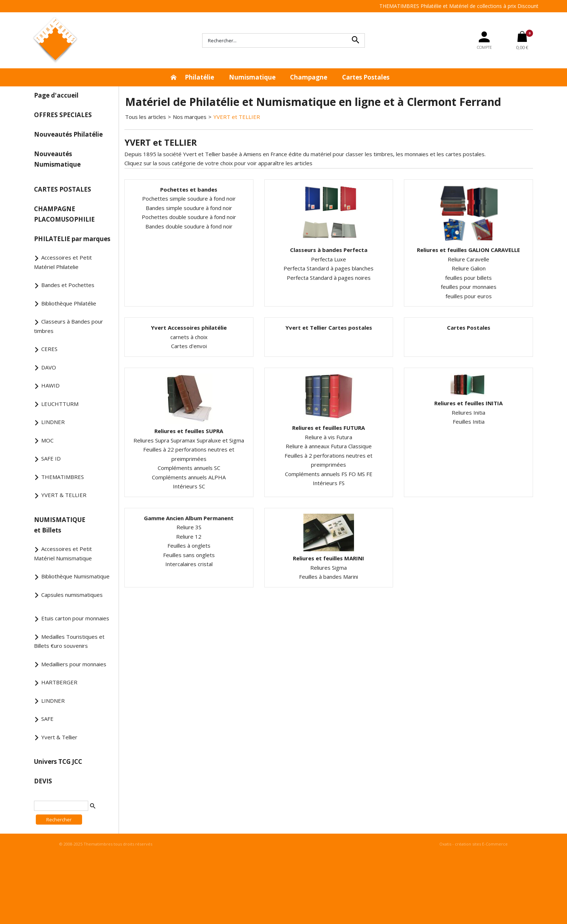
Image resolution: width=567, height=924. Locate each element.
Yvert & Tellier (59, 737)
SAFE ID (51, 458)
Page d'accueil (56, 95)
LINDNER (53, 422)
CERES (49, 349)
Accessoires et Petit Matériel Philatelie (63, 262)
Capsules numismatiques (72, 595)
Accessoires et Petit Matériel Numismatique (63, 553)
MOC (47, 440)
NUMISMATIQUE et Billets (60, 525)
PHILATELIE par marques (72, 239)
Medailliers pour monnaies (74, 664)
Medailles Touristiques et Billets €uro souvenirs (69, 641)
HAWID (50, 385)
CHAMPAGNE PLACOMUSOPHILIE (64, 214)
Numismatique (252, 77)
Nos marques (190, 117)
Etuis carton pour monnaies (75, 618)
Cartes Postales (366, 77)
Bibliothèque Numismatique (75, 576)
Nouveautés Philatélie (68, 134)
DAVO (49, 367)
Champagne (309, 77)
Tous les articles (146, 117)
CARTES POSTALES (63, 189)
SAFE (47, 719)
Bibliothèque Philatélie (69, 303)
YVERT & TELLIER (64, 495)
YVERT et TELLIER (237, 117)
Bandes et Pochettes (68, 285)
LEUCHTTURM (60, 404)
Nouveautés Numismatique (57, 159)
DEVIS (43, 781)
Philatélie (199, 77)
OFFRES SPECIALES (63, 115)
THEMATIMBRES (63, 477)
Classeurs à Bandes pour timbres (69, 326)
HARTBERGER (59, 682)
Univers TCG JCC (58, 762)
